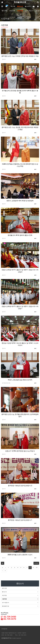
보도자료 (12, 11)
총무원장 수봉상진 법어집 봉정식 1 (20, 520)
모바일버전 (4, 629)
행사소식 (5, 11)
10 (37, 568)
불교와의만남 (29, 6)
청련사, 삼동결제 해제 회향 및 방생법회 (20, 201)
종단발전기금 (6, 606)
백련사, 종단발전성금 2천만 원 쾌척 (20, 380)
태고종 (13, 6)
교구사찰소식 (29, 11)
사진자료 (20, 11)
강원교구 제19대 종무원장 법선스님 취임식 (20, 451)
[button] (3, 563)
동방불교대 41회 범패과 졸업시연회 (20, 235)
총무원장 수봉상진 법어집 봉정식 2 (20, 486)
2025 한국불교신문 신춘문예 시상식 (20, 555)
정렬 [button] (36, 563)
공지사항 (4, 588)
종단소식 (20, 6)
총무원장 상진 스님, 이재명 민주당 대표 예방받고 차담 (20, 56)
